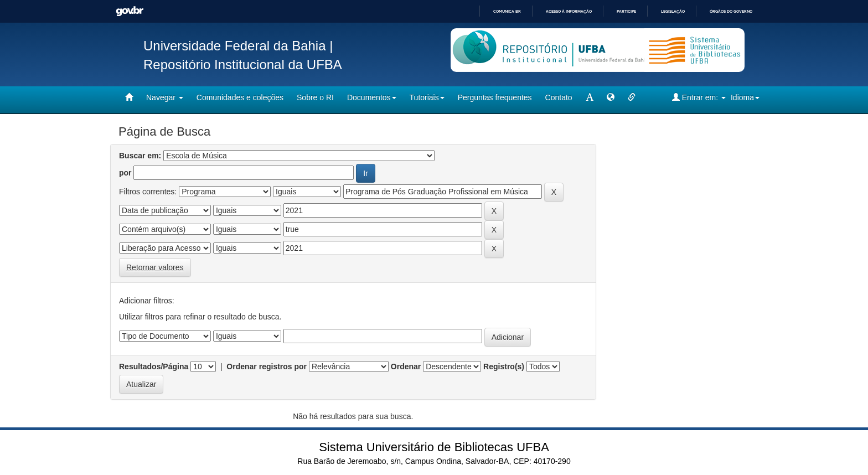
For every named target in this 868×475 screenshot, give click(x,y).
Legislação (673, 11)
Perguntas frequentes (495, 97)
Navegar (165, 97)
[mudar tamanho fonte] (590, 97)
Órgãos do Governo (731, 11)
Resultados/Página (154, 366)
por (125, 173)
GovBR (130, 11)
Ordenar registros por (267, 366)
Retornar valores (155, 267)
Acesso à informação (569, 11)
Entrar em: (699, 97)
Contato (559, 97)
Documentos (372, 97)
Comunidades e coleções (240, 97)
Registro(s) (504, 366)
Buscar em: (140, 156)
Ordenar (406, 366)
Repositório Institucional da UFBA (243, 64)
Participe (626, 11)
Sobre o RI (315, 97)
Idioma (745, 97)
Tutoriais (427, 97)
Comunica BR (507, 11)
